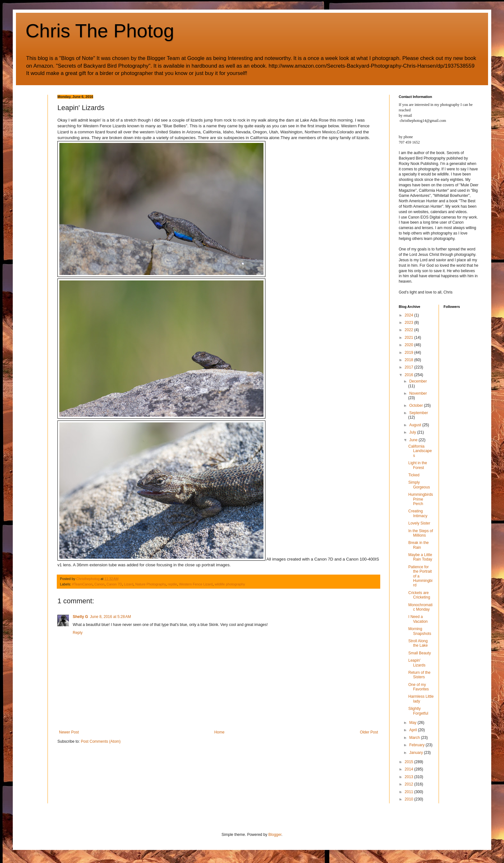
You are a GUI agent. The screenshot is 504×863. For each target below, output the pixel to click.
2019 (410, 353)
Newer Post (69, 732)
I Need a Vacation (418, 619)
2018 (410, 360)
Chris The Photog (100, 31)
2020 (410, 345)
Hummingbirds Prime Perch (421, 499)
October (417, 405)
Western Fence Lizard (196, 584)
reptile (172, 584)
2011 (410, 792)
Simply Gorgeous (419, 485)
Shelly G (80, 617)
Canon (100, 584)
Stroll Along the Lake (418, 643)
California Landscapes (420, 451)
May (413, 723)
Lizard (129, 584)
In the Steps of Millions (421, 533)
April (414, 730)
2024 (410, 315)
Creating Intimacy (418, 513)
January (417, 753)
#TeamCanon (82, 584)
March (415, 738)
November (418, 393)
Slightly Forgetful (418, 711)
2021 (410, 338)
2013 (410, 777)
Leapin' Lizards (417, 663)
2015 (410, 762)
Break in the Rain (419, 545)
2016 (410, 375)
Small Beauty (420, 653)
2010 (410, 799)
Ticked (414, 475)
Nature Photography (151, 584)
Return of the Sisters (419, 675)
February (417, 745)
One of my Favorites (419, 687)
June (414, 440)
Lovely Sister (419, 523)
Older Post (369, 732)
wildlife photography (230, 584)
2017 (410, 367)
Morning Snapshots (420, 631)
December (418, 381)
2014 (410, 769)
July (413, 432)
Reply (78, 633)
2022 (410, 330)
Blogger (275, 835)
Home (219, 732)
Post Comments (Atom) (101, 741)
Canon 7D (114, 584)
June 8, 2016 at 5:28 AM (110, 617)
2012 (410, 784)
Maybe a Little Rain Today (420, 557)
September (419, 413)
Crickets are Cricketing (419, 595)
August (416, 425)
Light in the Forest (418, 465)
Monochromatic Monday (420, 607)
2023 (410, 323)
